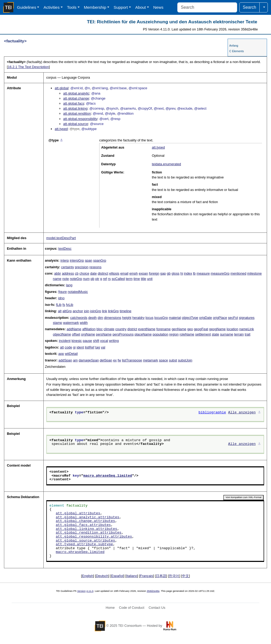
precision (82, 267)
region (174, 334)
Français (146, 576)
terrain (239, 334)
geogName (217, 329)
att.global (62, 88)
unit (150, 279)
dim (100, 318)
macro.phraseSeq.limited (108, 476)
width (84, 323)
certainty (67, 267)
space (164, 360)
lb (194, 273)
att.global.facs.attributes (83, 525)
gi (74, 347)
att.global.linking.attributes (87, 529)
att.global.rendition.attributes (89, 533)
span (89, 260)
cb (77, 273)
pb (92, 279)
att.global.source (76, 124)
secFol (233, 318)
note (66, 279)
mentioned (238, 273)
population (161, 334)
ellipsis (114, 273)
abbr (58, 273)
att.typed (61, 129)
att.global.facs (74, 103)
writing (114, 341)
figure (62, 292)
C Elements (236, 51)
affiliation (89, 329)
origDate (206, 318)
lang (69, 285)
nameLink (247, 329)
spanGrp (100, 260)
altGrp (67, 311)
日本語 (161, 576)
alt (60, 311)
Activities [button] (51, 7)
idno (61, 298)
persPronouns (123, 334)
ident (80, 347)
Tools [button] (72, 7)
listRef (90, 347)
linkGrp (113, 311)
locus (150, 318)
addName (74, 329)
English (88, 576)
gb (169, 273)
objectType (190, 318)
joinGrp (96, 311)
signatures (247, 318)
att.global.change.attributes (85, 521)
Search (249, 7)
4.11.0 (90, 591)
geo (190, 329)
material (175, 318)
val (103, 347)
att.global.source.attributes (85, 541)
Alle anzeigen (242, 413)
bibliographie (212, 413)
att (62, 347)
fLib (59, 305)
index (188, 273)
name (57, 279)
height (127, 318)
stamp (58, 323)
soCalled (118, 279)
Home (110, 608)
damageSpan (89, 360)
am (75, 360)
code (69, 347)
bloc (100, 329)
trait (248, 334)
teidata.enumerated (166, 164)
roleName (187, 334)
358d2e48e (153, 591)
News (158, 7)
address (68, 273)
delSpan (106, 360)
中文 (186, 576)
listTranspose (132, 360)
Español (117, 576)
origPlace (220, 318)
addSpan (65, 360)
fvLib (70, 305)
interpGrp (77, 260)
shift (96, 341)
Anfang (234, 46)
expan (143, 273)
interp (65, 260)
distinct (103, 273)
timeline (125, 311)
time (137, 279)
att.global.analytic (76, 93)
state (215, 334)
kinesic (77, 341)
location (232, 329)
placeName (143, 334)
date (94, 273)
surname (227, 334)
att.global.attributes (78, 513)
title (143, 279)
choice (84, 273)
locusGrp (161, 318)
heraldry (138, 318)
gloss (175, 273)
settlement (203, 334)
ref (105, 279)
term (129, 279)
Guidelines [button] (27, 7)
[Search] (207, 7)
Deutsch (102, 576)
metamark (150, 360)
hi (182, 273)
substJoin (185, 360)
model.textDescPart (61, 238)
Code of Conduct (132, 608)
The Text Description (28, 67)
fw (119, 360)
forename (164, 329)
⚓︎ (61, 140)
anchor (78, 311)
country (121, 329)
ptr (97, 279)
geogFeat (201, 329)
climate (109, 329)
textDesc (65, 249)
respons (96, 267)
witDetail (71, 354)
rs (109, 279)
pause (87, 341)
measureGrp (220, 273)
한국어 (174, 576)
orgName (88, 334)
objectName (62, 334)
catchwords (79, 318)
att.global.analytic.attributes (88, 517)
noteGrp (76, 279)
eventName (147, 329)
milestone (254, 273)
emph (134, 273)
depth (92, 318)
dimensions (113, 318)
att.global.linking (75, 108)
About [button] (141, 7)
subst (173, 360)
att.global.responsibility (80, 119)
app (61, 354)
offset (76, 334)
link (104, 311)
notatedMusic (78, 292)
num (86, 279)
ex (115, 360)
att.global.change (76, 98)
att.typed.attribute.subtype (84, 544)
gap (163, 273)
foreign (154, 273)
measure (203, 273)
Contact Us (157, 608)
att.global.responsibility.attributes (94, 537)
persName (104, 334)
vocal (104, 341)
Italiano (132, 576)
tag (98, 347)
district (132, 329)
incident (65, 341)
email (124, 273)
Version (82, 591)
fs (64, 305)
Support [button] (121, 7)
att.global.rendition (77, 113)
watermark (71, 323)
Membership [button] (95, 7)
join (87, 311)
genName (179, 329)
